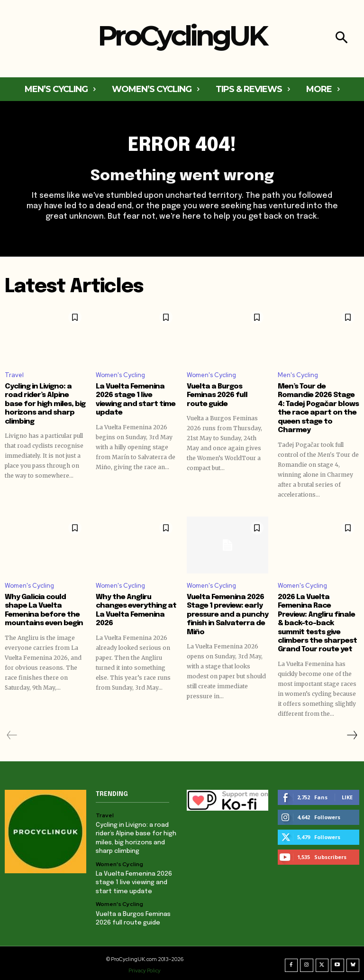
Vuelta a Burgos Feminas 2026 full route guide (227, 391)
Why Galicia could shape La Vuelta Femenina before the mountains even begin (45, 609)
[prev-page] (12, 732)
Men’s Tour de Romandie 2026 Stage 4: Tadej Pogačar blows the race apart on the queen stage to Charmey (316, 408)
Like (347, 794)
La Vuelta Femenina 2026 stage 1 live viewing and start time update (134, 399)
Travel (14, 375)
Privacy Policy (145, 967)
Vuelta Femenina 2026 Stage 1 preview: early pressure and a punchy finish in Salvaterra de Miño (225, 613)
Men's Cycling (298, 375)
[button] (341, 39)
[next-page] (352, 732)
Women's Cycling (120, 375)
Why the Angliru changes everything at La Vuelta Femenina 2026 (134, 609)
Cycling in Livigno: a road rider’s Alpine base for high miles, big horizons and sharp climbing (45, 399)
